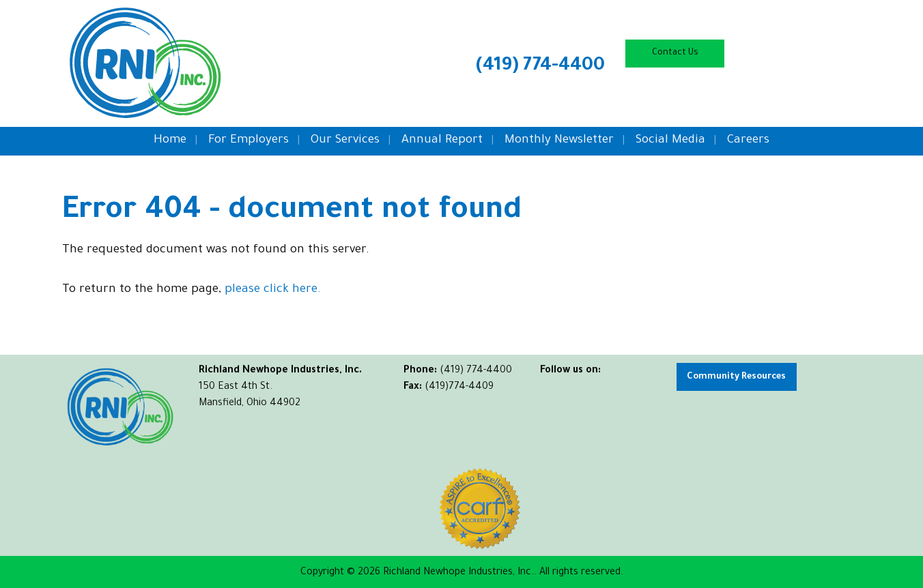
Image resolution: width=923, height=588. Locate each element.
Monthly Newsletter (559, 141)
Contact (675, 53)
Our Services (345, 141)
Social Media (670, 141)
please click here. (273, 290)
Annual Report (442, 141)
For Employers (248, 141)
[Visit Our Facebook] (551, 387)
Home (170, 141)
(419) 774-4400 (540, 67)
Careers (748, 141)
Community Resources (736, 377)
